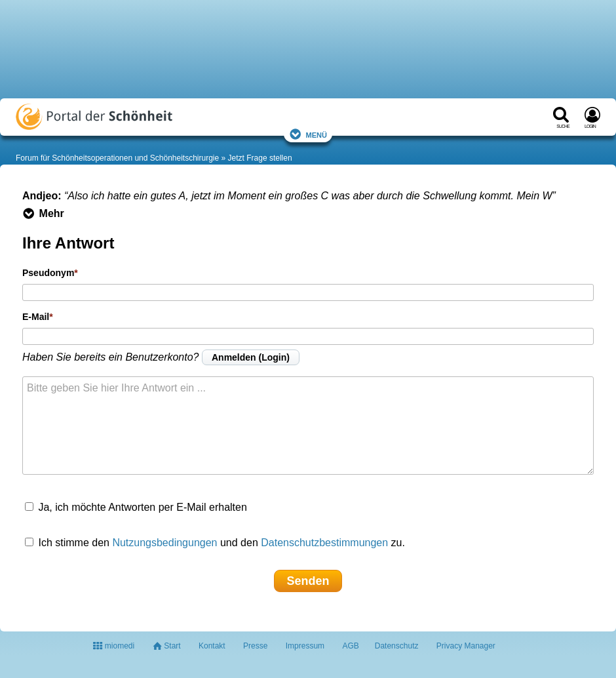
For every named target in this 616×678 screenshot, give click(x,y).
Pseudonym (48, 273)
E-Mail (36, 317)
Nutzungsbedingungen (164, 543)
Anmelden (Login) (251, 357)
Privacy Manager (466, 646)
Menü (308, 134)
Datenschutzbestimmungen (324, 543)
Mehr (43, 213)
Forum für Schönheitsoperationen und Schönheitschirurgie (117, 158)
